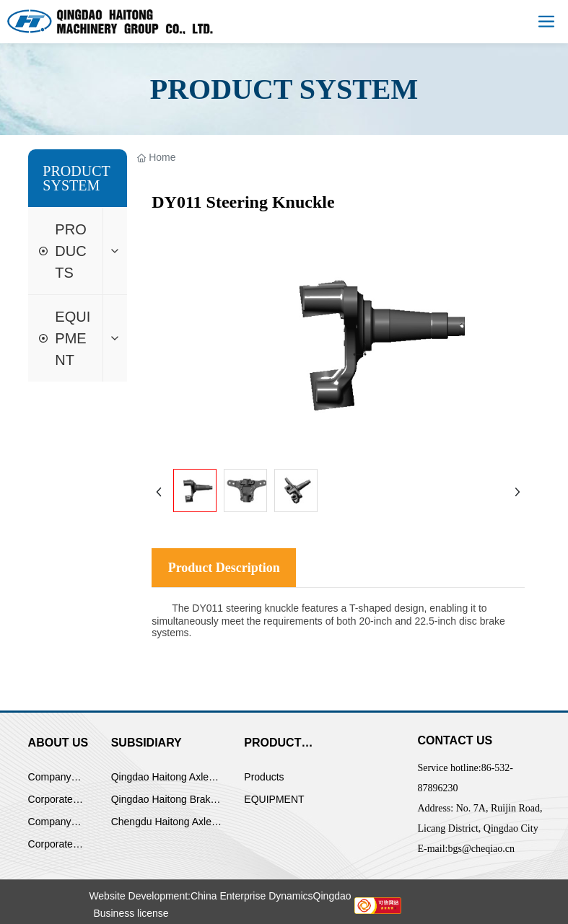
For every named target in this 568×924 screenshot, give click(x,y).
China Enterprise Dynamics (252, 896)
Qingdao (332, 896)
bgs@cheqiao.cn (481, 849)
